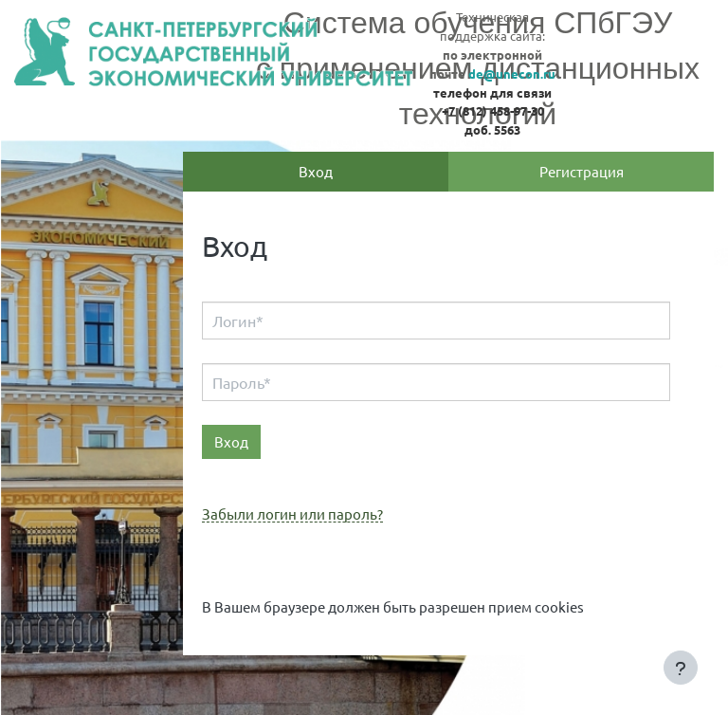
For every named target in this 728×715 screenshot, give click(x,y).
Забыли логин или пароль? (292, 514)
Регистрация (582, 171)
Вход (316, 171)
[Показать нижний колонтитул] (681, 668)
